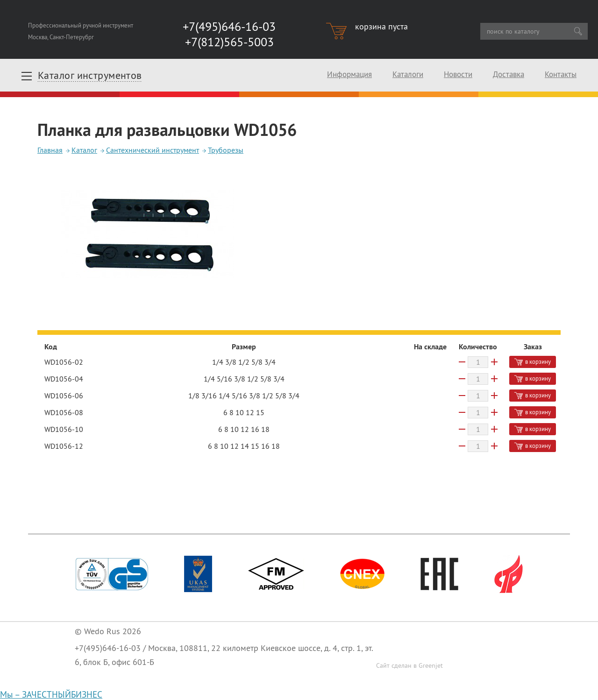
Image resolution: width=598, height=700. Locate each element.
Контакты (561, 74)
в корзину (533, 362)
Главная (50, 150)
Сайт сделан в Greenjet (409, 665)
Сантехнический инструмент (153, 150)
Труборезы (226, 150)
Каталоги (408, 74)
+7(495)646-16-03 (108, 648)
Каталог (84, 150)
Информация (349, 74)
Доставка (509, 74)
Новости (458, 74)
